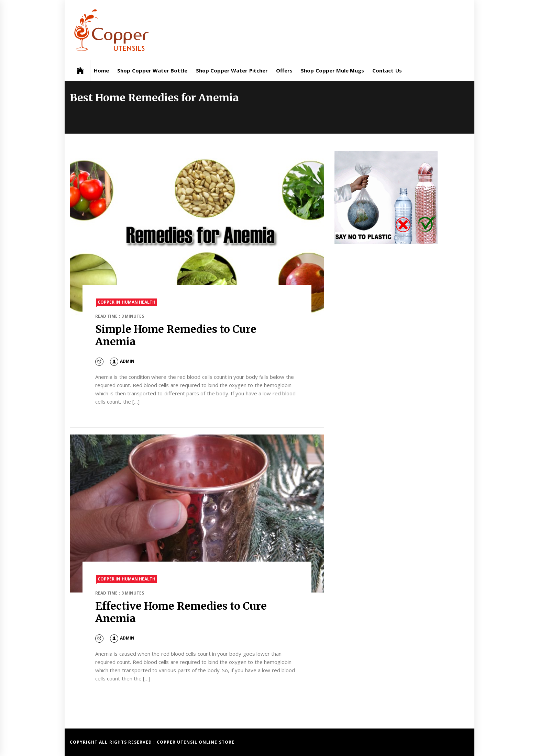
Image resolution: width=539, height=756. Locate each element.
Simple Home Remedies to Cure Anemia (176, 335)
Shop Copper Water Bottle (152, 70)
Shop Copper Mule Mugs (332, 70)
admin (122, 361)
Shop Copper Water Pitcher (232, 70)
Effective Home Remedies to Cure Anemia (181, 612)
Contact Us (387, 70)
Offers (284, 70)
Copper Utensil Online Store (196, 742)
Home (101, 70)
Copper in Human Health (126, 302)
